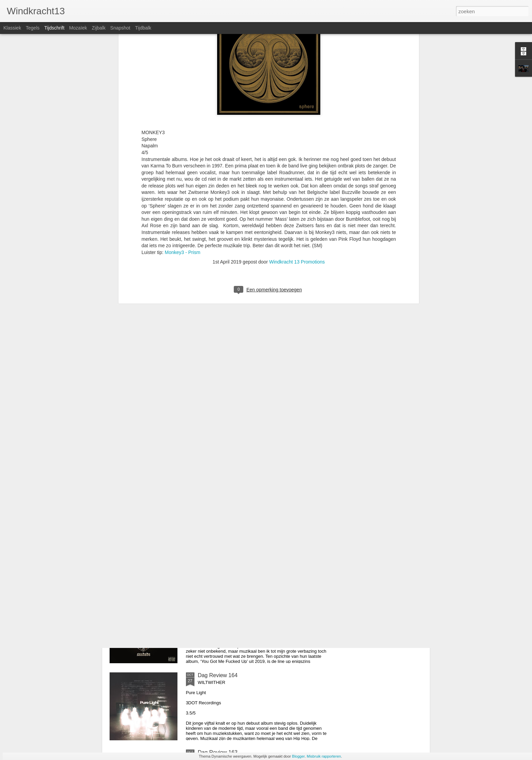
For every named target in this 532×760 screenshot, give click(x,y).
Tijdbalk (143, 28)
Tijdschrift (54, 28)
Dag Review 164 (218, 675)
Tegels (33, 28)
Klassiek (12, 28)
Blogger (298, 756)
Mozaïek (78, 28)
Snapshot (120, 28)
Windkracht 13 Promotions (297, 164)
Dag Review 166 (218, 521)
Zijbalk (98, 28)
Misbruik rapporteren (324, 756)
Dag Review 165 (218, 598)
